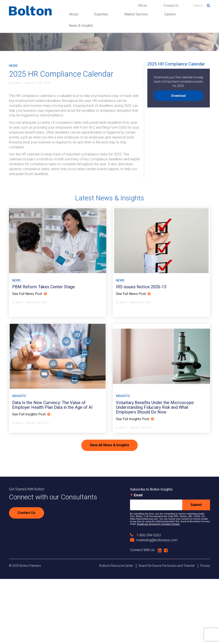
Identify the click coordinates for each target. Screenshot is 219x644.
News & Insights (81, 26)
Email (138, 560)
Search (207, 5)
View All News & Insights (109, 510)
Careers (170, 14)
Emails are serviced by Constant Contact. (158, 589)
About (74, 14)
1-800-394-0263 (145, 600)
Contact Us (171, 6)
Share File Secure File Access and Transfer (167, 631)
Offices (142, 6)
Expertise (101, 14)
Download (178, 96)
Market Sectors (136, 14)
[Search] (201, 6)
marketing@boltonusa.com (154, 605)
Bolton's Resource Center (116, 631)
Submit (196, 570)
